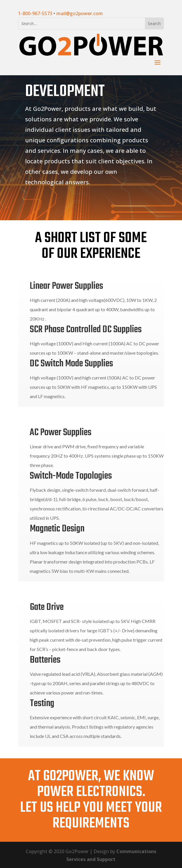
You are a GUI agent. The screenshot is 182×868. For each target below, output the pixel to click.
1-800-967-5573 (35, 13)
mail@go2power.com (80, 13)
